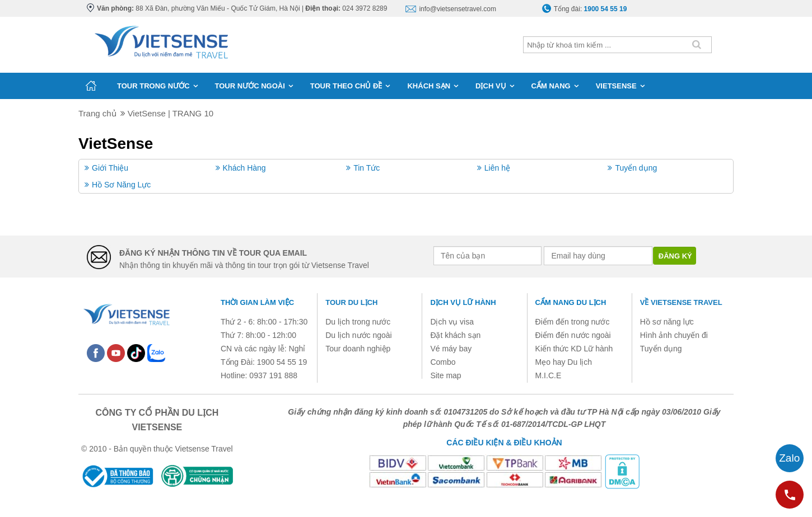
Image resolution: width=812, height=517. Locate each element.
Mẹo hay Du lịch (564, 362)
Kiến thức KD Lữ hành (574, 349)
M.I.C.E (549, 375)
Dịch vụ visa (452, 322)
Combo (443, 362)
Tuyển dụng (636, 168)
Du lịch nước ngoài (359, 335)
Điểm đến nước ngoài (573, 335)
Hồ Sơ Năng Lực (121, 185)
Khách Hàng (244, 168)
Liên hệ (497, 168)
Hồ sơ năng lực (667, 322)
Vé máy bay (451, 349)
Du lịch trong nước (358, 322)
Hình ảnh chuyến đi (674, 335)
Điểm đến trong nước (573, 322)
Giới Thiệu (110, 168)
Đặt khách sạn (455, 335)
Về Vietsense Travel (681, 302)
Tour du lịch (351, 302)
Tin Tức (367, 168)
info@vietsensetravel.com (458, 9)
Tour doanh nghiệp (358, 349)
